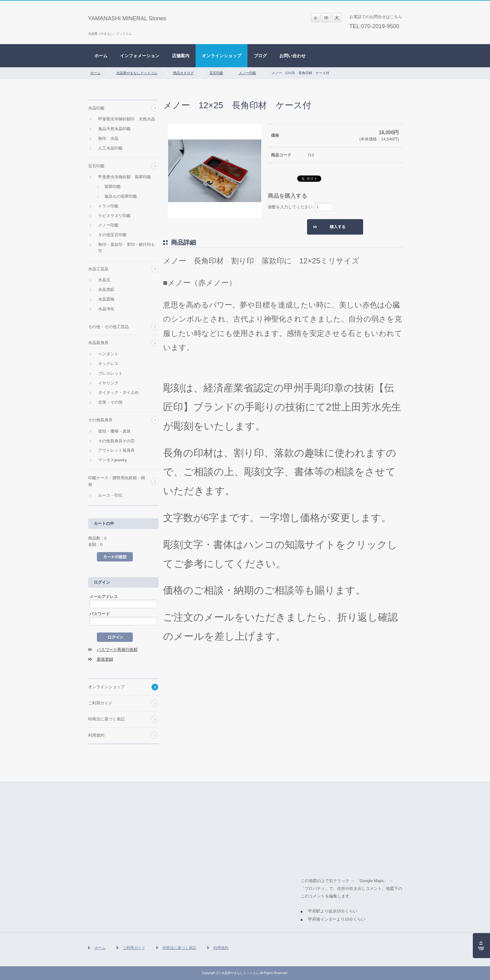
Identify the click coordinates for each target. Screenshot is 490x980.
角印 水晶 (108, 138)
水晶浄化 (106, 309)
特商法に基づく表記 (106, 719)
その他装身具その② (116, 441)
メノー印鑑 (247, 73)
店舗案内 (181, 56)
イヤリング (108, 383)
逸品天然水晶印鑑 (114, 129)
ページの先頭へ (481, 946)
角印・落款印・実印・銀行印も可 (127, 248)
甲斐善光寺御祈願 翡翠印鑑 (125, 177)
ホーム (101, 56)
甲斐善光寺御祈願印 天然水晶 (127, 119)
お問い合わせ (292, 56)
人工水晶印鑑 (110, 148)
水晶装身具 (98, 343)
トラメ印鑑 (108, 206)
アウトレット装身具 (116, 450)
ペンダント (108, 354)
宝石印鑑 (216, 73)
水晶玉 (104, 280)
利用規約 (96, 735)
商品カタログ (183, 73)
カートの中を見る (115, 557)
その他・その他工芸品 (108, 327)
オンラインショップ (222, 56)
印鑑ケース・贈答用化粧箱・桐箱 (117, 481)
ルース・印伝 (110, 495)
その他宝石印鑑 (112, 235)
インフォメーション (140, 56)
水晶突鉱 (106, 289)
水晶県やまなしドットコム (137, 73)
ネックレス (108, 364)
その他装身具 (100, 420)
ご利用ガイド (100, 703)
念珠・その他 (110, 402)
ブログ (260, 56)
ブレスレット (110, 373)
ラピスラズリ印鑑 (114, 216)
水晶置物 (106, 299)
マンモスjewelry (112, 460)
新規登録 (105, 659)
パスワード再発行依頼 (117, 650)
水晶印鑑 (96, 108)
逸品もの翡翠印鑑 (121, 196)
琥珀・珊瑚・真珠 (114, 431)
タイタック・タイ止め (118, 392)
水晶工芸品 (98, 269)
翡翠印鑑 (112, 187)
